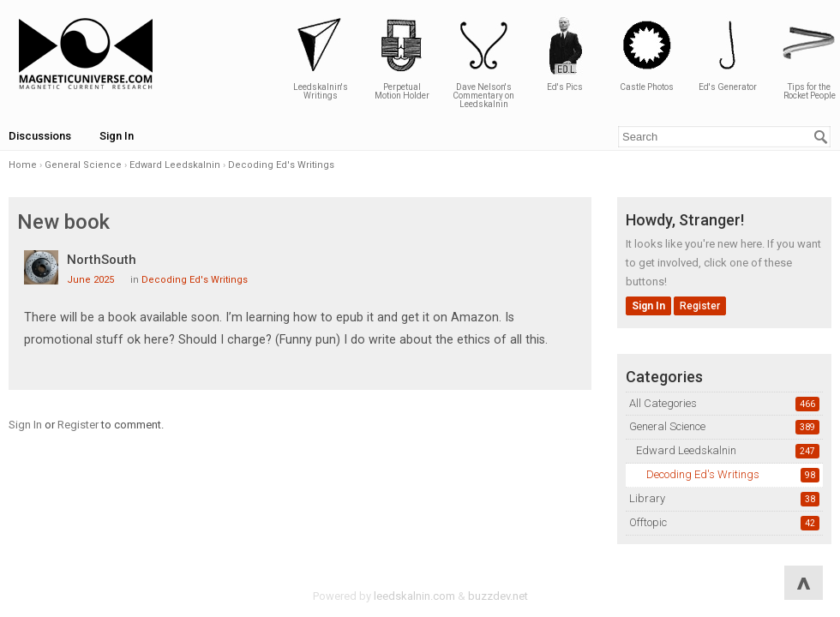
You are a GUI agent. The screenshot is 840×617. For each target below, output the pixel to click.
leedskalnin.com (414, 596)
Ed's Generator (728, 54)
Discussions (40, 136)
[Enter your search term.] (724, 137)
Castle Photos (646, 54)
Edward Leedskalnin (686, 450)
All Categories (663, 403)
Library (647, 498)
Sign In (117, 136)
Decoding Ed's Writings (703, 474)
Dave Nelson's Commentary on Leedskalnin (483, 62)
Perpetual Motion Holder (402, 58)
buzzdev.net (498, 596)
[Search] (821, 137)
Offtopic (648, 522)
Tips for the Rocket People (809, 58)
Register (700, 306)
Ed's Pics (565, 54)
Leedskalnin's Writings (321, 58)
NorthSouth (102, 260)
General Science (667, 426)
